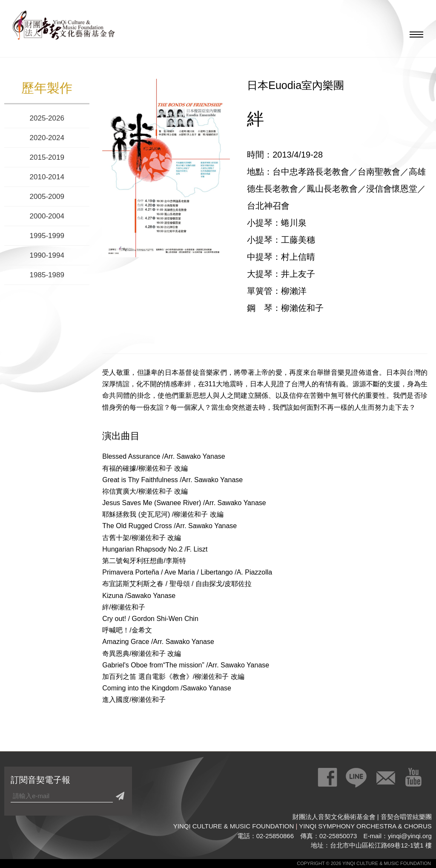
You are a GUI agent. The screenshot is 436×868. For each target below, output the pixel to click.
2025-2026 (47, 118)
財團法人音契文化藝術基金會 (64, 28)
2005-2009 (47, 197)
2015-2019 (47, 157)
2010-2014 (47, 177)
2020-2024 (47, 138)
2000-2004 (47, 216)
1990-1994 (47, 255)
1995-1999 (47, 236)
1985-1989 (47, 275)
